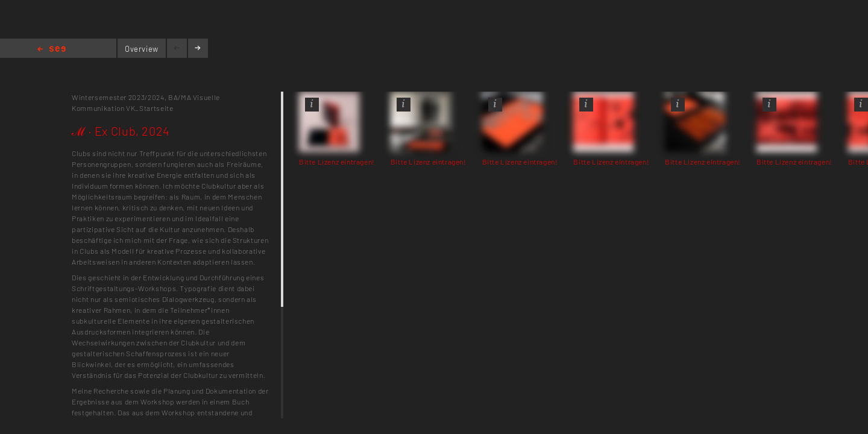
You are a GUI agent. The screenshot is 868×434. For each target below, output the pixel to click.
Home (52, 50)
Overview (142, 49)
